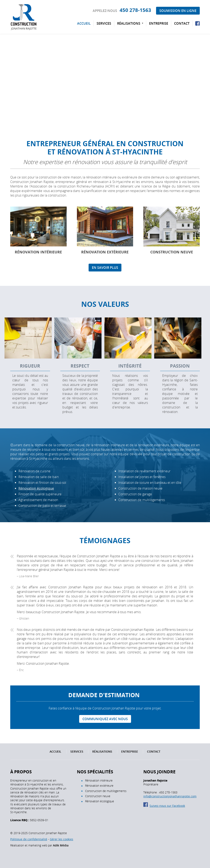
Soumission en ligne (178, 11)
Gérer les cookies (62, 839)
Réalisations (129, 23)
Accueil (84, 23)
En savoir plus (105, 268)
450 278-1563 (135, 10)
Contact (182, 23)
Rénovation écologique (36, 488)
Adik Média (61, 845)
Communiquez (105, 719)
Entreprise (159, 23)
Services (104, 23)
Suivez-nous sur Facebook (164, 806)
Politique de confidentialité (29, 839)
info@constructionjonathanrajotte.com (170, 796)
